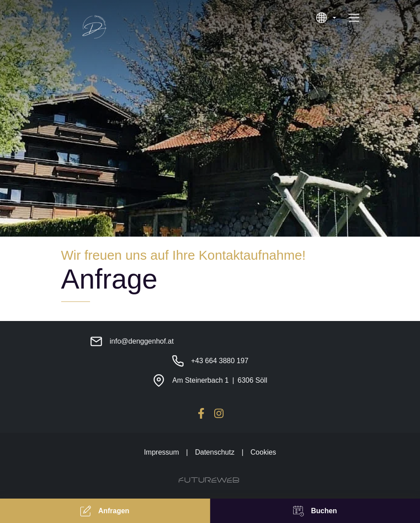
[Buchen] (315, 511)
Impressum (161, 452)
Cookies (263, 452)
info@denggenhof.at (141, 341)
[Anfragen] (105, 511)
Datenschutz (215, 452)
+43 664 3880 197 (220, 361)
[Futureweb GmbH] (209, 480)
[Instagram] (219, 413)
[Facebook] (201, 413)
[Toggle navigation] (354, 18)
